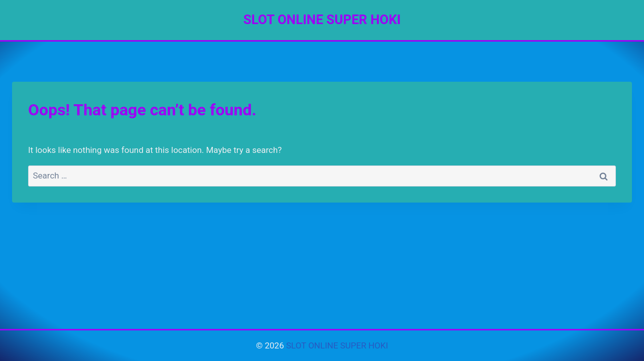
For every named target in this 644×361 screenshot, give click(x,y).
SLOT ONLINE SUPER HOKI (337, 345)
